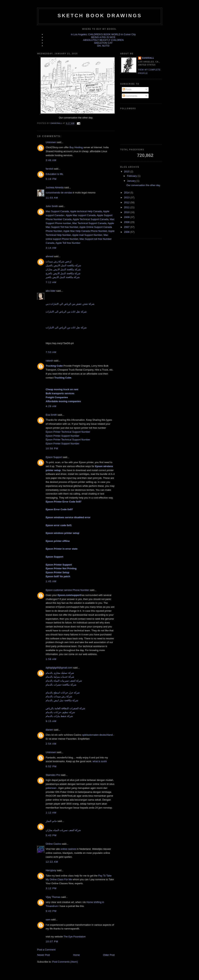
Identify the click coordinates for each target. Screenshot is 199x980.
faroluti (49, 169)
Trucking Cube (54, 366)
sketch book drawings (100, 16)
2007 (127, 227)
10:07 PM (52, 941)
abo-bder (51, 291)
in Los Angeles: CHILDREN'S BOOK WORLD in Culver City (103, 34)
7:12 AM (51, 282)
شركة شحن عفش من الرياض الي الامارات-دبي (70, 304)
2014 (127, 193)
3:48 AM (51, 160)
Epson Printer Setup (57, 572)
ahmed (49, 256)
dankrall (148, 58)
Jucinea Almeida (55, 187)
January (132, 181)
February (132, 176)
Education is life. (55, 174)
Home (77, 955)
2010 (127, 212)
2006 (127, 232)
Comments (130, 96)
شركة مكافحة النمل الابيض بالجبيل (63, 265)
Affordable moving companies (63, 401)
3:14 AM (51, 248)
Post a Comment (46, 950)
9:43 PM (51, 911)
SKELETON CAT (103, 43)
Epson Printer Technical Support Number (68, 432)
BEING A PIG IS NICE (103, 37)
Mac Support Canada (57, 211)
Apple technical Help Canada (86, 211)
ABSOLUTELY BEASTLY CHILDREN (103, 40)
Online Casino (53, 844)
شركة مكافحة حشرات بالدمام (61, 685)
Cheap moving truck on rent (62, 389)
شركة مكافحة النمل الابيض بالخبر (63, 277)
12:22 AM (52, 862)
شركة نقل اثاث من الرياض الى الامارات (66, 312)
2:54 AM (51, 744)
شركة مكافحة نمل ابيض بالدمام (62, 700)
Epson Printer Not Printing (61, 568)
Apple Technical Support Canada (91, 219)
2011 (127, 207)
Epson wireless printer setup (62, 533)
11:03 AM (52, 198)
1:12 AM (51, 813)
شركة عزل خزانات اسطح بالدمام (63, 693)
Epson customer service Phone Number (67, 590)
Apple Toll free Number (68, 243)
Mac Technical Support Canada (89, 223)
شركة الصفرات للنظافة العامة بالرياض (65, 708)
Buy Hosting (76, 147)
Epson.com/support (69, 595)
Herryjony (51, 870)
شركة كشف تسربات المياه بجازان (63, 830)
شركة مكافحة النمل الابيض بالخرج (63, 273)
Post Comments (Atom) (65, 962)
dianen (49, 730)
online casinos (68, 849)
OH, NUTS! (103, 46)
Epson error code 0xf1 (59, 525)
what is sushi (100, 761)
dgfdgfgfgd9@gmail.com (59, 668)
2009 (127, 217)
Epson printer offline (58, 541)
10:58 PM (52, 448)
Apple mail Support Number (87, 235)
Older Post (109, 955)
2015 (127, 172)
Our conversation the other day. (143, 185)
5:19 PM (51, 179)
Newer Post (44, 955)
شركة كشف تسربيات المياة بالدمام (64, 681)
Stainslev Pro (53, 775)
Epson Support (54, 457)
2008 (127, 222)
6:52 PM (51, 766)
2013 (127, 197)
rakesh (49, 361)
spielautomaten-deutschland (98, 735)
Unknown (51, 142)
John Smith (52, 206)
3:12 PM (51, 888)
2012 (127, 202)
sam (48, 920)
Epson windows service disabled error (68, 517)
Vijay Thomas (53, 897)
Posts (127, 89)
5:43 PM (51, 835)
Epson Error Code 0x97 (59, 509)
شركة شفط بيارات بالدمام (59, 716)
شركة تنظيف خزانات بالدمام (60, 712)
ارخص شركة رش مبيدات (59, 261)
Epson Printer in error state (62, 549)
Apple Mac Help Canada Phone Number (85, 231)
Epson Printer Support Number (62, 436)
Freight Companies (57, 397)
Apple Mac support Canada (81, 215)
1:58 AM (51, 659)
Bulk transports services (60, 393)
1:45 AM (51, 581)
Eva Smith (51, 415)
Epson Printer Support (59, 565)
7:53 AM (51, 352)
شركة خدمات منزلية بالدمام (60, 677)
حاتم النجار (51, 821)
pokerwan (51, 788)
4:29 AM (51, 406)
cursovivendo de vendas (59, 193)
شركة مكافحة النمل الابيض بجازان (63, 269)
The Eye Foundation (74, 937)
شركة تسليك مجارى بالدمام (60, 673)
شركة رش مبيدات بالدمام (59, 696)
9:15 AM (51, 721)
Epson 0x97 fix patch (58, 576)
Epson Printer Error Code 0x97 (64, 502)
